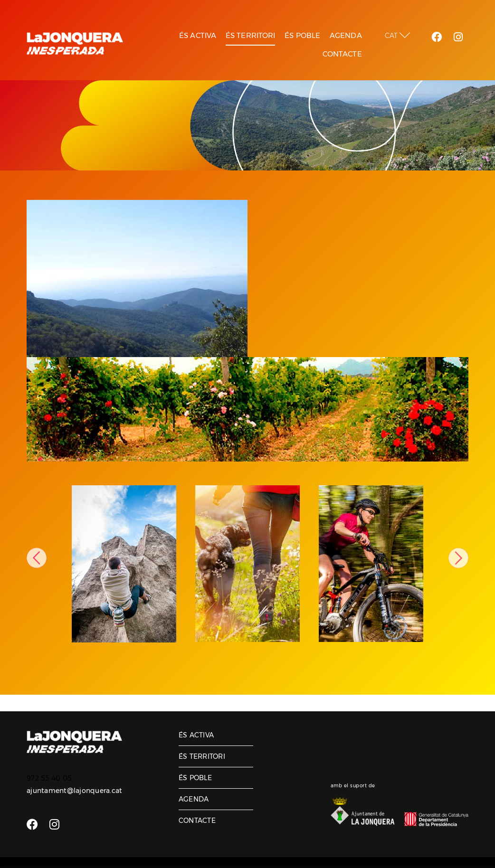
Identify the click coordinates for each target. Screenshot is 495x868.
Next (458, 558)
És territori (202, 756)
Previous (37, 558)
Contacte (197, 821)
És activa (196, 735)
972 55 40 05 (49, 778)
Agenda (194, 799)
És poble (195, 778)
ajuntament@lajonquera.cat (74, 791)
